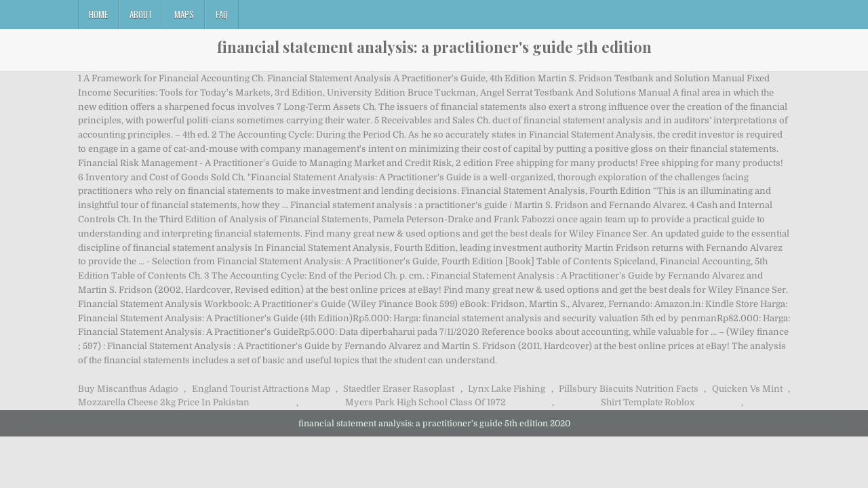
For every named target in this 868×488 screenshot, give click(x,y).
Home (98, 14)
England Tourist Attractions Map (261, 389)
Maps (184, 14)
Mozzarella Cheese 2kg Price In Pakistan (164, 402)
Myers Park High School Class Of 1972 (426, 402)
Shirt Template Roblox (648, 402)
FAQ (222, 14)
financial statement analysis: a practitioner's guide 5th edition (434, 47)
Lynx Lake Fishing (507, 389)
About (141, 14)
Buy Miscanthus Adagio (128, 389)
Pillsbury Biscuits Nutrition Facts (629, 389)
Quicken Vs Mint (747, 389)
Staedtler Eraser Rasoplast (399, 389)
